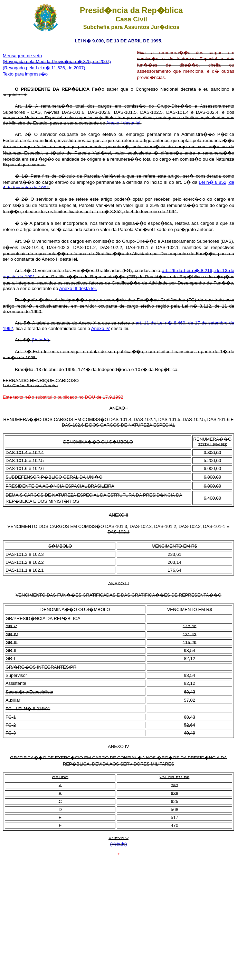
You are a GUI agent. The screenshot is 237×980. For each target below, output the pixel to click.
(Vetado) (118, 844)
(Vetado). (41, 340)
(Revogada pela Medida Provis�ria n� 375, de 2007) (57, 62)
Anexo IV (101, 328)
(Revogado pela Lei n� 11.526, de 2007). (45, 68)
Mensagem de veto (22, 56)
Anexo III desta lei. (78, 288)
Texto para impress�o (25, 74)
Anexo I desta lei (123, 123)
